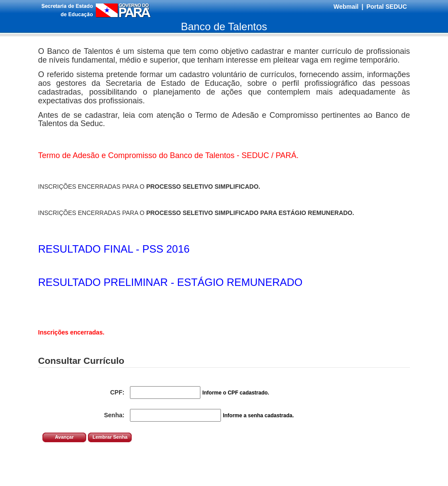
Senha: (114, 415)
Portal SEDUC (387, 7)
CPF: (117, 392)
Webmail (346, 7)
